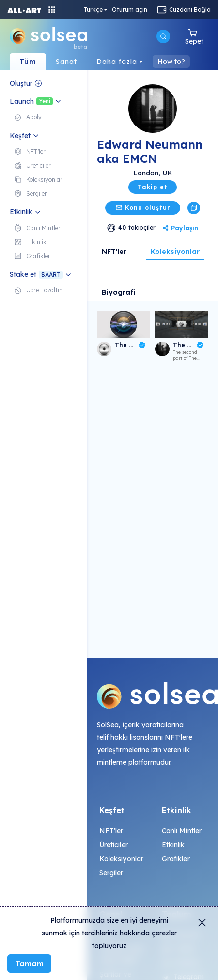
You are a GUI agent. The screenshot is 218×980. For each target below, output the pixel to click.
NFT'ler (114, 252)
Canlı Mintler (182, 831)
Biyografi (119, 292)
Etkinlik (173, 845)
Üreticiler (114, 845)
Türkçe (93, 10)
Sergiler (111, 873)
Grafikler (176, 859)
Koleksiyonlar (175, 252)
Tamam (29, 964)
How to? (171, 62)
